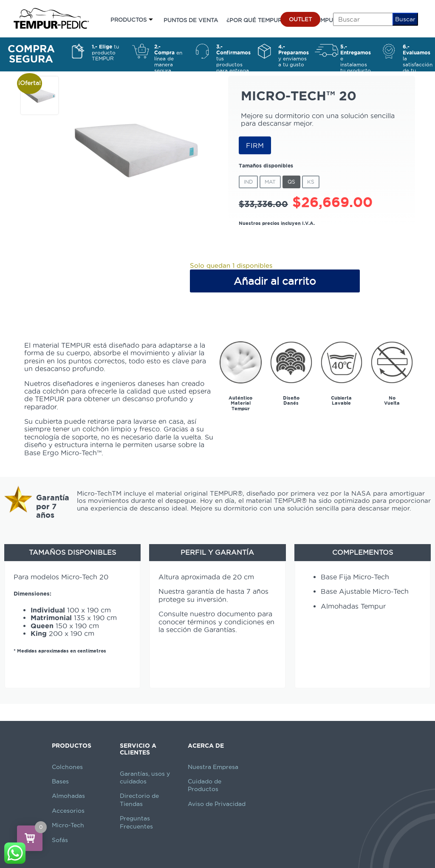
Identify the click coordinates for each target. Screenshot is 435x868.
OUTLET (300, 19)
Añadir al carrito (275, 281)
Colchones (67, 767)
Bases (60, 781)
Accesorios (68, 811)
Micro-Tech (68, 825)
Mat (270, 182)
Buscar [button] (405, 19)
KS (311, 182)
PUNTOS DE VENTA (191, 20)
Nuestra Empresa (213, 767)
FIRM (255, 145)
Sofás (60, 840)
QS (291, 182)
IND (248, 182)
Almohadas (68, 796)
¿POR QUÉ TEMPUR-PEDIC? (266, 20)
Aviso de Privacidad (217, 804)
